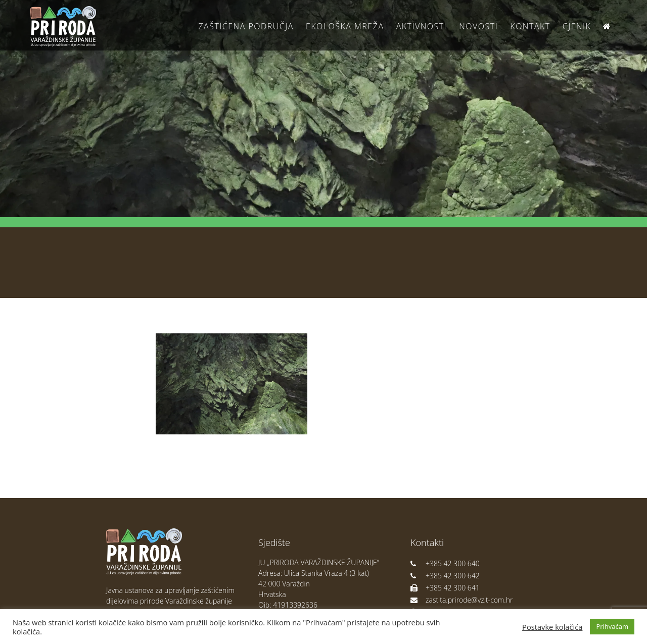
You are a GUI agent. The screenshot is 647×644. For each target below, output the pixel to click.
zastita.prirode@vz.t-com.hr (461, 600)
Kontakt (530, 26)
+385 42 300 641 (445, 588)
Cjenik (577, 26)
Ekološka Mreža (345, 26)
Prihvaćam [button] (612, 626)
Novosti (478, 26)
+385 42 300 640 (445, 563)
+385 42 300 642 (445, 576)
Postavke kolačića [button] (552, 627)
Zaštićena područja (246, 26)
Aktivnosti (422, 26)
